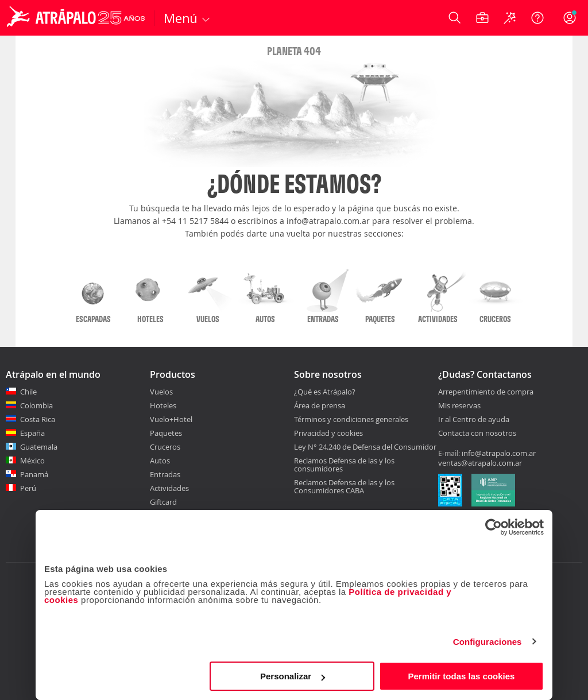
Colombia (36, 405)
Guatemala (39, 447)
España (32, 433)
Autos (160, 461)
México (32, 461)
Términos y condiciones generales (351, 419)
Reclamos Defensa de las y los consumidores (344, 465)
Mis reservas (459, 406)
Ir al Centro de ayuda (474, 420)
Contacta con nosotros (477, 434)
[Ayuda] (537, 18)
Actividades (169, 488)
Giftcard (163, 502)
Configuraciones (488, 642)
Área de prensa (320, 405)
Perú (28, 488)
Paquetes (166, 433)
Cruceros (165, 447)
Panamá (34, 474)
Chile (28, 392)
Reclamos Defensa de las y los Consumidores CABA (344, 486)
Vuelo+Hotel (171, 419)
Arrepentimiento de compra (486, 392)
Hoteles (163, 405)
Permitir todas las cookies (461, 676)
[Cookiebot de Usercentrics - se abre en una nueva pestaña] (494, 527)
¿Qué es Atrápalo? (325, 392)
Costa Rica (38, 419)
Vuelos (161, 392)
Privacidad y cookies (328, 433)
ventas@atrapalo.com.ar (480, 463)
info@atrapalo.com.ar (499, 453)
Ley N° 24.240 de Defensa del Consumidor (365, 447)
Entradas (165, 474)
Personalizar (293, 676)
